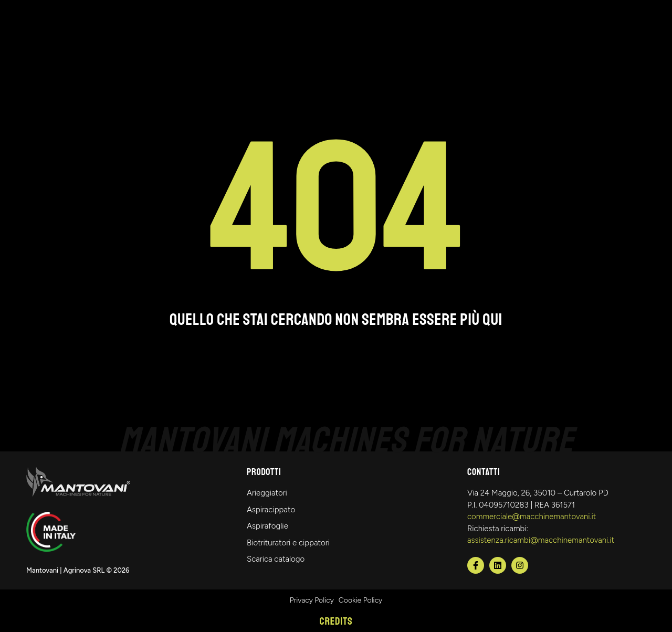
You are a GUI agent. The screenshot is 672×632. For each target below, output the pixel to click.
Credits (336, 621)
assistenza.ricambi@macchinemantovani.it (541, 540)
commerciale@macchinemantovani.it (532, 517)
